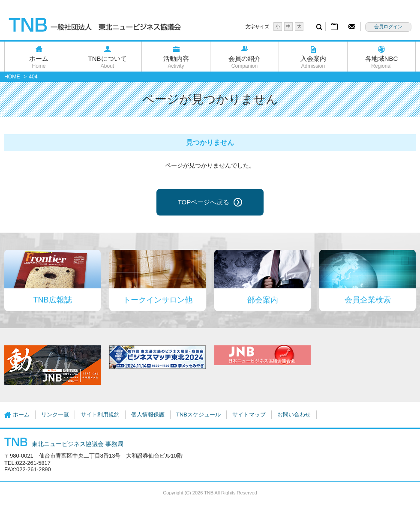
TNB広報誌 (53, 300)
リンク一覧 (55, 415)
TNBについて (107, 62)
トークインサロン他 (158, 300)
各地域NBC (381, 62)
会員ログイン (388, 27)
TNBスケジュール (198, 415)
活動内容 (176, 62)
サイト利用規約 (100, 415)
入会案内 (313, 62)
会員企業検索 (368, 300)
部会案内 (263, 300)
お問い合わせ (294, 415)
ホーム (39, 62)
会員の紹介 (244, 62)
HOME (12, 77)
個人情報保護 (148, 415)
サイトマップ (249, 415)
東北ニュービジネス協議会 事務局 (64, 444)
